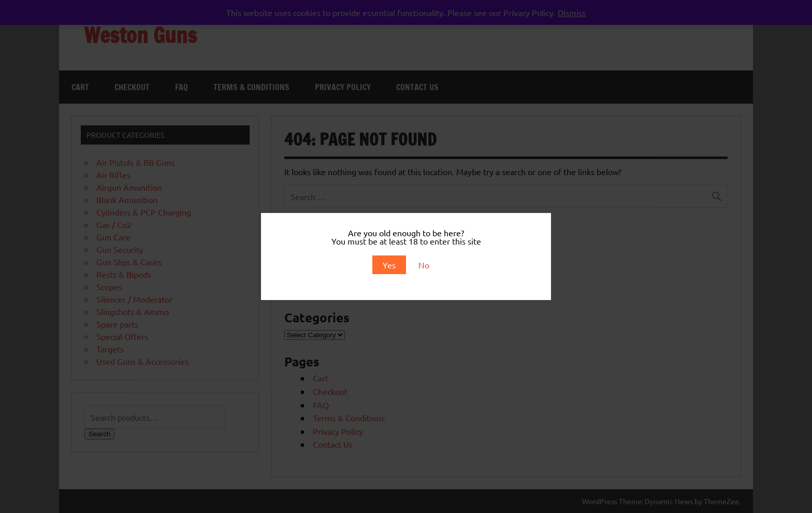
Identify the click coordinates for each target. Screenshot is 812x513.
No (424, 265)
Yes (389, 265)
